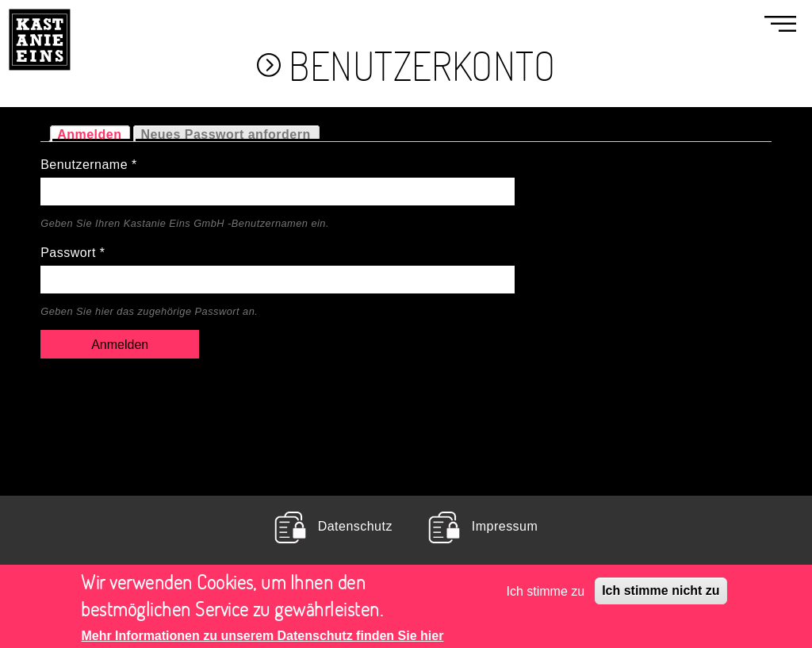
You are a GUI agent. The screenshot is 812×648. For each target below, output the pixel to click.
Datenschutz (355, 527)
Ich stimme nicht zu (661, 596)
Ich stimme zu (546, 596)
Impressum (505, 527)
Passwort (73, 252)
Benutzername (88, 164)
